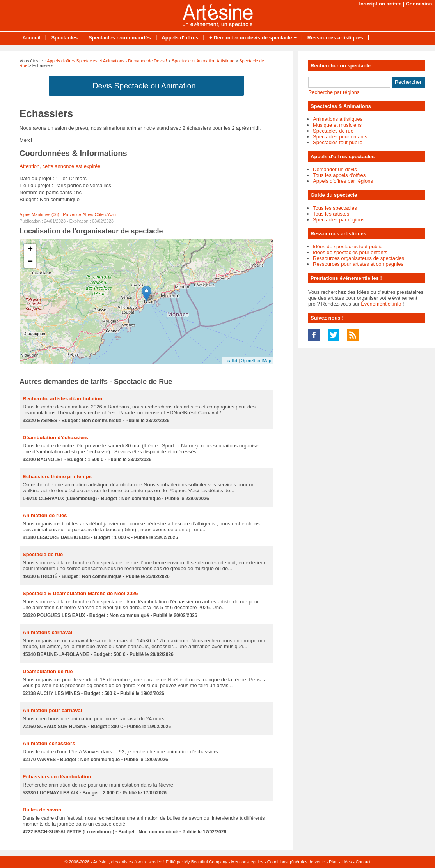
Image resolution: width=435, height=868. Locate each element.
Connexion (419, 4)
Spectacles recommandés (120, 38)
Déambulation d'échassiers (55, 438)
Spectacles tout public (337, 142)
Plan (333, 862)
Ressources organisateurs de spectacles (359, 258)
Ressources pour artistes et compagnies (358, 264)
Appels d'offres (180, 38)
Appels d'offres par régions (343, 181)
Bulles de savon (42, 810)
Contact (363, 862)
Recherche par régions (334, 92)
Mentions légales (247, 862)
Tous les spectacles (335, 208)
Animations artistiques (338, 119)
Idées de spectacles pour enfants (350, 252)
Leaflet (231, 361)
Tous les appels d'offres (339, 175)
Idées (347, 862)
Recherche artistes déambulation (62, 399)
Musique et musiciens (337, 125)
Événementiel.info (381, 304)
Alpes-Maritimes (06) (39, 214)
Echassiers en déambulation (57, 777)
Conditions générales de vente (296, 862)
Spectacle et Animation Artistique (203, 61)
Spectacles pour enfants (340, 137)
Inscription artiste (380, 4)
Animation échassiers (49, 743)
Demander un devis (335, 169)
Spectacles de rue (333, 131)
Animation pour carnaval (52, 710)
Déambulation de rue (48, 671)
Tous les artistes (331, 214)
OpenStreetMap (256, 361)
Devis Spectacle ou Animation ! (146, 86)
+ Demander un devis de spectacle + (253, 38)
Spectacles (64, 38)
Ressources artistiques (335, 38)
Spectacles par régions (339, 220)
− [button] (30, 262)
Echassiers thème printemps (57, 476)
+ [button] (30, 250)
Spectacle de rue (43, 554)
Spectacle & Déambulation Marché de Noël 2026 (80, 593)
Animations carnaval (47, 632)
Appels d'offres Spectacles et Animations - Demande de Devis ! (107, 61)
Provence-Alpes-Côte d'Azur (90, 214)
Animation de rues (45, 515)
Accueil (32, 38)
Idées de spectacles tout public (348, 247)
